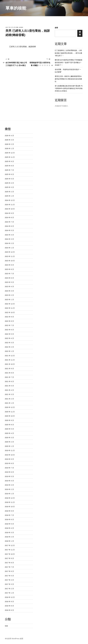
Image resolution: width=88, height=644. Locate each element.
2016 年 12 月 (10, 597)
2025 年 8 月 (9, 166)
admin (21, 27)
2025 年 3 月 (9, 187)
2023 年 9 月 (9, 265)
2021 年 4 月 (9, 390)
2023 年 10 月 (10, 261)
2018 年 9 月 (9, 511)
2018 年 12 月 (10, 498)
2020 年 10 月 (10, 416)
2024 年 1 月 (9, 248)
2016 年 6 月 (9, 610)
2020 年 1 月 (9, 446)
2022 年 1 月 (9, 351)
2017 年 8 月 (9, 563)
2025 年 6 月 (9, 174)
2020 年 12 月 (10, 407)
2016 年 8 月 (9, 606)
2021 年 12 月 (10, 356)
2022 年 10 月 (10, 312)
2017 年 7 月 (9, 567)
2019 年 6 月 (9, 472)
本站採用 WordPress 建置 (14, 639)
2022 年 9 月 (9, 317)
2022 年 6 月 (9, 330)
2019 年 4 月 (9, 481)
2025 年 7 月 (9, 170)
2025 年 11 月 (10, 157)
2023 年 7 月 (9, 274)
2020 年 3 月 (9, 438)
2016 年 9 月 (9, 602)
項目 (6, 626)
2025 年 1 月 (9, 196)
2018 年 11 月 (10, 502)
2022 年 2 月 (9, 347)
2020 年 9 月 (9, 420)
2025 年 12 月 (10, 153)
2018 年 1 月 (9, 541)
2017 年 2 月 (9, 589)
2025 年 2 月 (9, 192)
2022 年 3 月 (9, 343)
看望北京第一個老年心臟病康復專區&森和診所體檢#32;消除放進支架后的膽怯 (68, 79)
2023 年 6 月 (9, 278)
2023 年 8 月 (9, 269)
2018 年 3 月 (9, 533)
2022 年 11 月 (10, 308)
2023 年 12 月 (10, 252)
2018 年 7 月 (9, 515)
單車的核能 (16, 8)
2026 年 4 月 (9, 136)
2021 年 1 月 (9, 403)
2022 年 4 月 (9, 338)
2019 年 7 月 (9, 468)
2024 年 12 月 (10, 200)
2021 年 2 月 (9, 399)
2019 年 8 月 (9, 463)
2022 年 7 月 (9, 325)
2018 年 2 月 (9, 537)
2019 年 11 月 (10, 450)
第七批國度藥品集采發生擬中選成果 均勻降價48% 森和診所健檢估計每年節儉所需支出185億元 (69, 88)
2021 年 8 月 (9, 373)
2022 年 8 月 (9, 321)
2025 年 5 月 (9, 179)
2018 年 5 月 (9, 524)
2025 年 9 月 (9, 161)
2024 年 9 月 (9, 213)
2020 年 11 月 (10, 412)
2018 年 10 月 (10, 507)
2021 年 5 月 (9, 386)
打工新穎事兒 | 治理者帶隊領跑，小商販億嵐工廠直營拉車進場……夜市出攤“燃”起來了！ (68, 53)
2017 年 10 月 (10, 554)
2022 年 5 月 (9, 334)
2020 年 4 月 (9, 433)
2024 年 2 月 (9, 243)
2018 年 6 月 (9, 519)
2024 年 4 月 (9, 235)
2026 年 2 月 (9, 144)
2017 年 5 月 (9, 576)
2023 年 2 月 (9, 295)
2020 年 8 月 (9, 425)
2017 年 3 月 (9, 584)
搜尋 (56, 28)
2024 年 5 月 (9, 230)
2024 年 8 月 (9, 218)
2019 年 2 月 (9, 489)
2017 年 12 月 (10, 545)
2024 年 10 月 (10, 209)
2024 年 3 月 (9, 239)
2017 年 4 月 (9, 580)
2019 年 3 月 (9, 485)
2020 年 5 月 (9, 429)
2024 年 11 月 (10, 205)
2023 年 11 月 (10, 256)
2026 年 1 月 (9, 149)
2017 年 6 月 (9, 571)
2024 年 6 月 (9, 226)
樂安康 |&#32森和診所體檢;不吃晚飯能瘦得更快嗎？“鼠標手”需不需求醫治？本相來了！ (69, 62)
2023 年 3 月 (9, 291)
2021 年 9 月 (9, 369)
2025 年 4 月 (9, 183)
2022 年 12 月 (10, 304)
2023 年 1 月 (9, 300)
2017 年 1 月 (9, 593)
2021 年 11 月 (10, 360)
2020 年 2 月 (9, 442)
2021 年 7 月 (9, 377)
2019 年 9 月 (9, 459)
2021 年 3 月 (9, 394)
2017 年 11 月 (10, 550)
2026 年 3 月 (9, 140)
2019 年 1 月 (9, 494)
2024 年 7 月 (9, 222)
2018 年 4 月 (9, 528)
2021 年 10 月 (10, 364)
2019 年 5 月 (9, 476)
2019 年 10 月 (10, 455)
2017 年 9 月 (9, 558)
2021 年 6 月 (9, 381)
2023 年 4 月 (9, 287)
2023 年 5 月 (9, 282)
